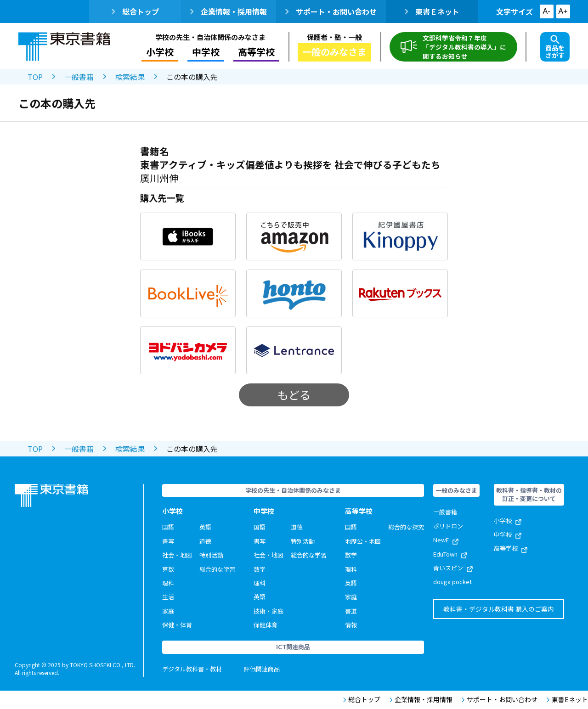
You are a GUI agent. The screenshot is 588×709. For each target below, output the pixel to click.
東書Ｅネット (432, 11)
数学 (260, 569)
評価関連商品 (262, 669)
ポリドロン (448, 526)
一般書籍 (79, 77)
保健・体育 (177, 625)
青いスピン (453, 568)
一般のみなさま (334, 52)
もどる (294, 395)
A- (547, 11)
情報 (351, 625)
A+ (563, 11)
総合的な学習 (217, 569)
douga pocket (452, 582)
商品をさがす (555, 47)
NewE (446, 540)
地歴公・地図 (363, 541)
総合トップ (135, 11)
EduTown (450, 554)
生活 (168, 597)
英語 (205, 527)
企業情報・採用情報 (229, 11)
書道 (351, 611)
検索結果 (130, 77)
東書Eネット (567, 700)
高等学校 (256, 52)
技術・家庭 (269, 611)
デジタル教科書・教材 (192, 669)
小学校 (160, 52)
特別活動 (211, 555)
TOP (35, 77)
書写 (168, 541)
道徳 (205, 541)
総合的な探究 (406, 527)
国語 (168, 527)
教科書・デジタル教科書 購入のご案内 (499, 609)
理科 (168, 583)
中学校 (206, 52)
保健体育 (266, 625)
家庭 (168, 611)
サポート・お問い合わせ (331, 11)
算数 (168, 569)
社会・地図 (177, 555)
